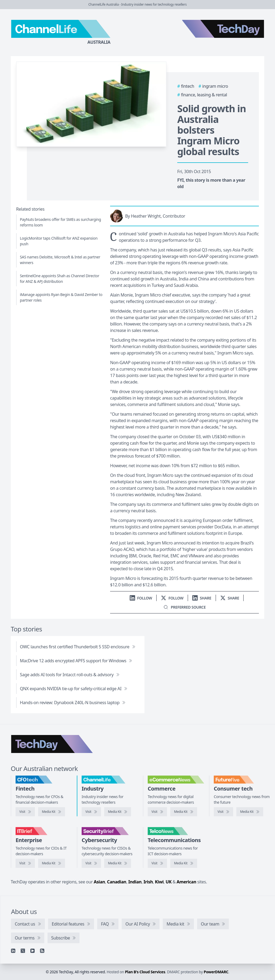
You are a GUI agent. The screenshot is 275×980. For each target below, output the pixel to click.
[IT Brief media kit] (52, 863)
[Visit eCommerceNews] (157, 812)
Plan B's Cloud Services (145, 972)
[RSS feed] (42, 951)
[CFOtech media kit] (52, 812)
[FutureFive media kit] (250, 812)
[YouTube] (32, 951)
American (187, 882)
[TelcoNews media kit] (184, 863)
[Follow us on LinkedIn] (141, 598)
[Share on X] (230, 598)
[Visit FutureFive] (223, 812)
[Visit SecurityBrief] (91, 863)
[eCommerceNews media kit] (184, 812)
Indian (135, 882)
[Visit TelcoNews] (157, 863)
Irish (148, 882)
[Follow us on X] (172, 598)
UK (169, 882)
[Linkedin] (13, 951)
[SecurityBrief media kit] (118, 863)
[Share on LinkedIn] (202, 598)
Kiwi (159, 882)
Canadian (117, 882)
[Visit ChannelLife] (91, 812)
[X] (23, 951)
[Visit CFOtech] (25, 812)
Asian (99, 882)
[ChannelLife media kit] (118, 812)
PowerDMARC (216, 972)
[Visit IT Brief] (25, 863)
